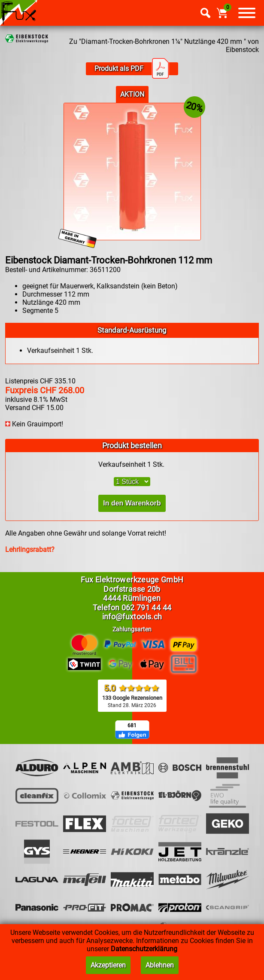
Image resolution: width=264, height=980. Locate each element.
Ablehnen (160, 965)
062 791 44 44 (147, 608)
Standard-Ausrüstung (132, 330)
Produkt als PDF (132, 69)
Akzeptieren (108, 965)
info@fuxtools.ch (132, 617)
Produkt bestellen (132, 446)
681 (132, 726)
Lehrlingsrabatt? (30, 550)
